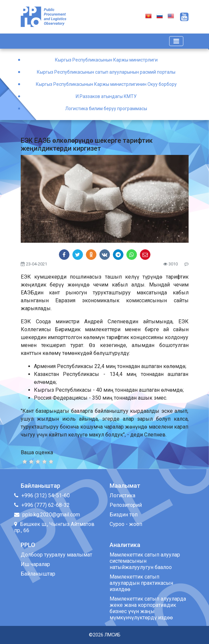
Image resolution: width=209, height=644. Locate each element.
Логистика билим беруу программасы (106, 109)
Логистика (122, 495)
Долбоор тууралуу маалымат (56, 555)
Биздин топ (124, 515)
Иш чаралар (35, 564)
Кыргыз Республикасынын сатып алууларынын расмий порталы (106, 72)
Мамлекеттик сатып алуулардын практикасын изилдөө (141, 583)
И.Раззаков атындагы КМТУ (106, 96)
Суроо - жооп (126, 524)
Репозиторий (126, 505)
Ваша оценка (37, 452)
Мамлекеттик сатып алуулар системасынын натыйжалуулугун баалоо (145, 561)
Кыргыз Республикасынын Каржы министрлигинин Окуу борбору (106, 84)
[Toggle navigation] (176, 41)
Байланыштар (38, 574)
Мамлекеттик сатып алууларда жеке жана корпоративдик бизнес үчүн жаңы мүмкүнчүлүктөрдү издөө (148, 608)
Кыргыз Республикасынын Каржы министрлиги (106, 60)
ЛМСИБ (112, 635)
